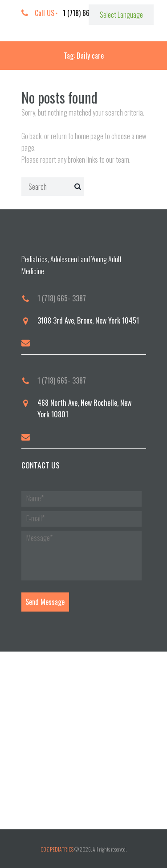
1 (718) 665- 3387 (62, 298)
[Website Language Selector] (121, 15)
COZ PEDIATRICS (57, 849)
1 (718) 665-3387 (86, 13)
